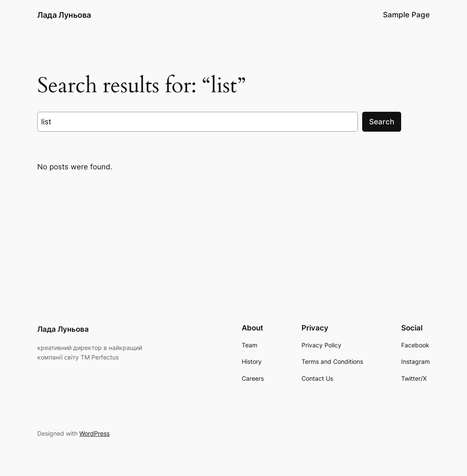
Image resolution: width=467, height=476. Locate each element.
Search (382, 122)
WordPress (94, 433)
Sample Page (406, 15)
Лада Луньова (64, 15)
